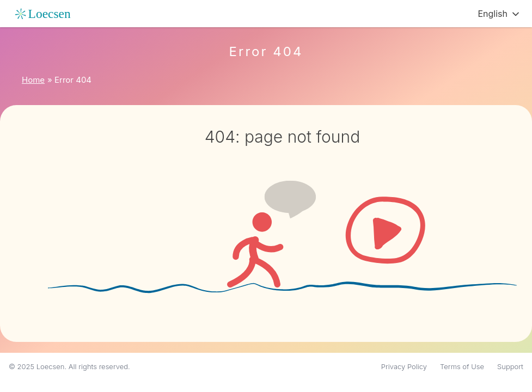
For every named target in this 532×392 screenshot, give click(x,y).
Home (33, 80)
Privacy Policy (404, 366)
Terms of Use (462, 366)
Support (510, 366)
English (493, 14)
